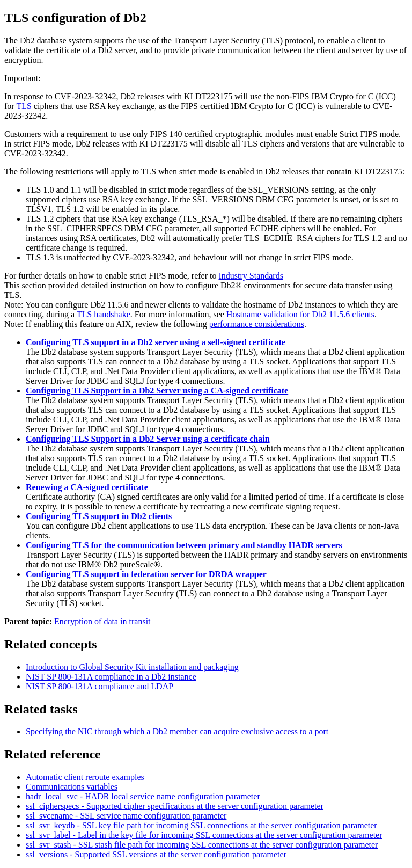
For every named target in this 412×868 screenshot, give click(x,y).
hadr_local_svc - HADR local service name (143, 796)
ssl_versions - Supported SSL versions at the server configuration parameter (156, 854)
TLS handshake (104, 314)
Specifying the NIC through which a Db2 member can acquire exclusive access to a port (177, 731)
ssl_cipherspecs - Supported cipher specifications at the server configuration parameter (175, 806)
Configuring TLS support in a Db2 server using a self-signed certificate (156, 342)
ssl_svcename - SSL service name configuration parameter (126, 816)
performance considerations (257, 324)
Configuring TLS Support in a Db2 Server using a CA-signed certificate (157, 391)
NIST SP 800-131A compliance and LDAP (100, 686)
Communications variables (72, 787)
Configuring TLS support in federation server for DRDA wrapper (146, 574)
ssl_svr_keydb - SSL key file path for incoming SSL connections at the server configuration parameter (201, 825)
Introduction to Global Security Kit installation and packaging (132, 667)
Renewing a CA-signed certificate (87, 487)
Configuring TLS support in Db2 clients (99, 516)
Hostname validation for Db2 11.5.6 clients (300, 314)
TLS (24, 106)
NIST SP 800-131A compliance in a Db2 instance (111, 677)
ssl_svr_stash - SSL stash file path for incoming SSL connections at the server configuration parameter (202, 845)
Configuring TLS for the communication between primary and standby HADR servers (184, 545)
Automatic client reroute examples (85, 777)
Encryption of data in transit (102, 621)
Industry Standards (251, 276)
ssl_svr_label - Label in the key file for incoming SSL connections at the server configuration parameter (204, 835)
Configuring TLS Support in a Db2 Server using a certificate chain (148, 439)
